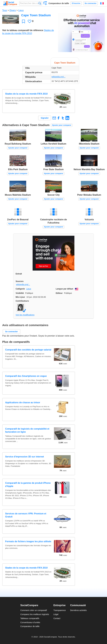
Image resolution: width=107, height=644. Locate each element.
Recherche (40, 3)
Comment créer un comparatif (34, 610)
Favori (23, 21)
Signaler (45, 118)
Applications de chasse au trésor (23, 402)
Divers (13, 10)
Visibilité (20, 293)
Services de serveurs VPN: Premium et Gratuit (26, 515)
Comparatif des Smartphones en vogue (26, 376)
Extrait (19, 274)
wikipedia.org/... (59, 77)
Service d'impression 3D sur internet (25, 457)
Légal (56, 614)
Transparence (59, 610)
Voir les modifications (25, 315)
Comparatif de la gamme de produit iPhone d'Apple (28, 484)
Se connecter (90, 3)
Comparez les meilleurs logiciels (35, 614)
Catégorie (20, 289)
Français (102, 3)
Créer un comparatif (45, 4)
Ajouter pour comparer (62, 125)
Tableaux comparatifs (30, 618)
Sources (20, 281)
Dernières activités (78, 610)
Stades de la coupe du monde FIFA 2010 (26, 94)
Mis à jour (20, 297)
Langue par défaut (64, 289)
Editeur (59, 293)
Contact (57, 618)
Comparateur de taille (59, 3)
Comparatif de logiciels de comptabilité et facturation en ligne (27, 430)
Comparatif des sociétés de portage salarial (28, 350)
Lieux (21, 10)
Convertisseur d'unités (30, 622)
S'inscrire (76, 3)
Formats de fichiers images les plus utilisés (28, 541)
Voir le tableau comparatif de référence (23, 30)
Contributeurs (22, 301)
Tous (5, 10)
